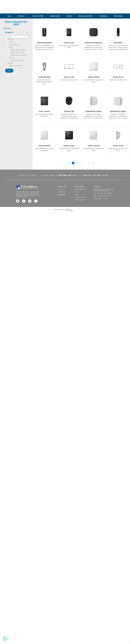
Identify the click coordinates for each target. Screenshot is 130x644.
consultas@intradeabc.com (104, 195)
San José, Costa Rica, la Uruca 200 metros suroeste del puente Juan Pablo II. (104, 192)
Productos (22, 16)
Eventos (69, 16)
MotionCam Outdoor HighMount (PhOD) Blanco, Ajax (44, 82)
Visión (80, 194)
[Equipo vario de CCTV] (9, 52)
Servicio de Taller (38, 16)
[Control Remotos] (7, 45)
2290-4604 (102, 196)
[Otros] (7, 47)
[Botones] (7, 42)
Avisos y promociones (85, 16)
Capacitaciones (64, 192)
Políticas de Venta (82, 195)
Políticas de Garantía (82, 196)
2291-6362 (104, 196)
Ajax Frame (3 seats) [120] (118, 80)
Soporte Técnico (64, 193)
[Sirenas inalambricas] (9, 60)
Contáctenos (103, 16)
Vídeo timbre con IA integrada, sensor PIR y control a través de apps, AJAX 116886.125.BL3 (118, 47)
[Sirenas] (7, 58)
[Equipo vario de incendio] (9, 55)
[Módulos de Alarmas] (7, 66)
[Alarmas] (6, 63)
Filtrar (9, 71)
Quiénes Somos (55, 16)
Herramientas (118, 16)
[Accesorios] (6, 39)
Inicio (9, 16)
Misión (81, 193)
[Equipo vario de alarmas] (9, 50)
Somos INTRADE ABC (82, 192)
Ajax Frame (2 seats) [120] (69, 80)
